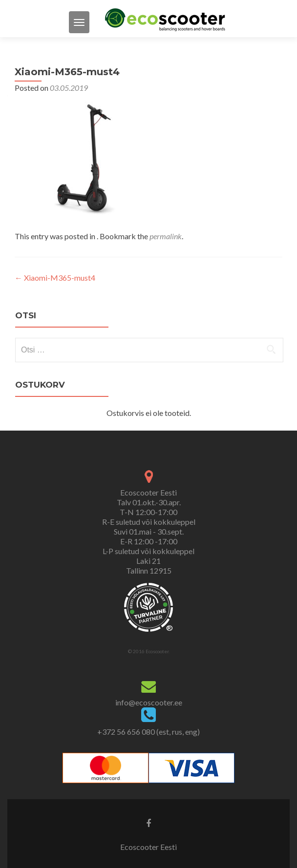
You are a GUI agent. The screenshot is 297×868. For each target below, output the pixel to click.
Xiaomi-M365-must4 (55, 278)
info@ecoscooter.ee (149, 702)
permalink (166, 236)
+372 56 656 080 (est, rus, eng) (148, 732)
